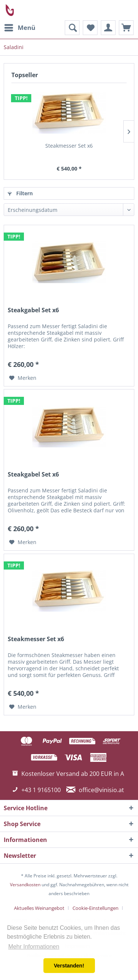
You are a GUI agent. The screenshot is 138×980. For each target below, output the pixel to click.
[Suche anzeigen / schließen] (72, 28)
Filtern (20, 193)
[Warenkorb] (126, 28)
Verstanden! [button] (69, 966)
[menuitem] (20, 28)
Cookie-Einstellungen (95, 908)
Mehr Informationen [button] (34, 947)
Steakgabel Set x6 (33, 310)
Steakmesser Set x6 (69, 146)
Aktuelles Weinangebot (39, 908)
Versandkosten (25, 885)
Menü (20, 27)
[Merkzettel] (90, 28)
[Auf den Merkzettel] (23, 378)
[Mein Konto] (108, 28)
